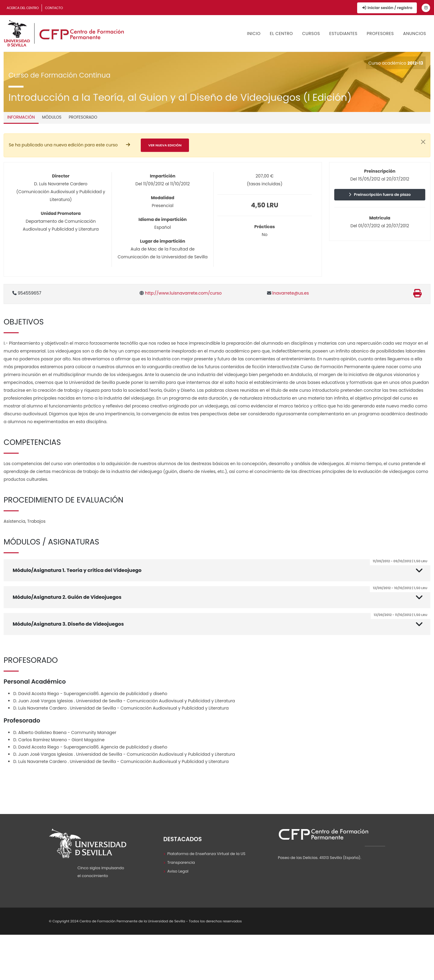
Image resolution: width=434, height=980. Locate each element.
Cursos (311, 34)
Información (21, 117)
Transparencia (181, 862)
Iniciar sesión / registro (387, 8)
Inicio (254, 34)
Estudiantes (343, 34)
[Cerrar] (423, 142)
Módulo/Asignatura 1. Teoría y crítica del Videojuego (222, 567)
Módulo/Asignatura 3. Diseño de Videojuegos (222, 620)
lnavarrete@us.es (288, 293)
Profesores (380, 34)
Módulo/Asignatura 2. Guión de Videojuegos (222, 593)
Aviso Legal (178, 871)
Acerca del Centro (23, 8)
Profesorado (83, 117)
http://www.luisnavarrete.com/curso (181, 293)
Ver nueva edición (165, 145)
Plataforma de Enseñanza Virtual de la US (206, 854)
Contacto (54, 8)
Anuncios (415, 34)
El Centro (281, 34)
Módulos (52, 117)
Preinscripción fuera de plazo (380, 195)
